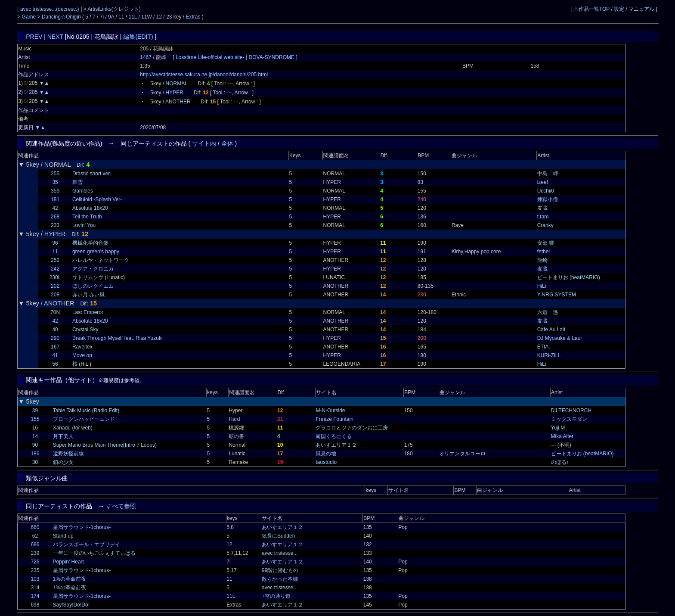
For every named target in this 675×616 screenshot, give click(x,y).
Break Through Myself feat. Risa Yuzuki (118, 338)
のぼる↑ (560, 462)
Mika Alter (562, 436)
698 (35, 605)
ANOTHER (178, 102)
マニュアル (641, 9)
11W (147, 17)
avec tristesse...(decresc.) (50, 9)
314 (35, 588)
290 (55, 338)
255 (55, 174)
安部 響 (546, 243)
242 (55, 269)
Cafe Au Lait (551, 330)
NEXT (55, 37)
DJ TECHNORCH (571, 411)
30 (35, 462)
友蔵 (542, 208)
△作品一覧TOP (591, 9)
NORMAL (177, 84)
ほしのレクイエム (93, 286)
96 (55, 243)
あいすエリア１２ (336, 445)
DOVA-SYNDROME (271, 57)
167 (55, 347)
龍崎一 (545, 260)
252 (55, 260)
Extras (193, 17)
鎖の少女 (63, 462)
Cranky (545, 225)
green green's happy (96, 252)
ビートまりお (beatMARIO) (569, 277)
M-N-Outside (330, 411)
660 (35, 527)
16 (35, 428)
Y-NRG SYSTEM (557, 295)
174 (35, 596)
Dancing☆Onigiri (62, 17)
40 (55, 330)
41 (55, 355)
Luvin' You (84, 225)
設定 (619, 9)
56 (55, 364)
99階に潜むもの (280, 570)
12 (159, 17)
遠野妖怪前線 (68, 454)
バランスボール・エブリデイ (87, 544)
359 (55, 191)
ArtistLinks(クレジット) (114, 9)
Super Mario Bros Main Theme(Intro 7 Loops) (105, 445)
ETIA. (544, 347)
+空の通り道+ (278, 596)
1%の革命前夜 (70, 579)
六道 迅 (548, 312)
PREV (34, 37)
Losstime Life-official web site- (211, 57)
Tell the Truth (87, 217)
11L (133, 17)
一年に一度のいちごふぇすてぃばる (94, 553)
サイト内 (204, 143)
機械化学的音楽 (90, 243)
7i (102, 17)
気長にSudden (278, 536)
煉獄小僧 (548, 199)
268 (55, 217)
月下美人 (63, 436)
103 (35, 579)
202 (55, 286)
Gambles (83, 191)
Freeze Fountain (334, 419)
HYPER (175, 93)
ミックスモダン (569, 419)
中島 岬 (548, 174)
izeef (543, 182)
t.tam (543, 217)
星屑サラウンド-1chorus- (82, 527)
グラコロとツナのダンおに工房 (352, 428)
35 (55, 182)
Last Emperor (88, 312)
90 (35, 445)
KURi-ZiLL (549, 355)
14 (35, 436)
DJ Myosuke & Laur (560, 338)
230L (55, 277)
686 (35, 544)
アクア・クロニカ (93, 269)
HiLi (542, 286)
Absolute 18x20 (90, 208)
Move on (82, 355)
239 (35, 553)
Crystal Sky (85, 330)
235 (35, 570)
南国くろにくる (334, 436)
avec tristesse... (280, 553)
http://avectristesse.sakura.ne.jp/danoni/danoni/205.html (204, 75)
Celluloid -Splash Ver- (97, 199)
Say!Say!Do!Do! (71, 605)
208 (55, 295)
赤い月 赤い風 (88, 295)
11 (121, 17)
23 (169, 17)
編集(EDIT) (138, 37)
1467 (146, 57)
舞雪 (77, 182)
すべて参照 (121, 506)
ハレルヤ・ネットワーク (101, 260)
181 (55, 199)
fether (544, 252)
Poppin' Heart (68, 562)
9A (111, 17)
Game (30, 17)
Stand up (63, 536)
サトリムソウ (88, 277)
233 (55, 225)
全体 (227, 143)
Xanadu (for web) (73, 428)
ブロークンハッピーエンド (84, 419)
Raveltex (82, 347)
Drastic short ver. (92, 174)
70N (55, 312)
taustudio (326, 462)
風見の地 (326, 454)
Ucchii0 (546, 191)
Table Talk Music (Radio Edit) (86, 411)
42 (55, 208)
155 (35, 419)
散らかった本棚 (280, 579)
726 (35, 562)
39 (35, 411)
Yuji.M (558, 428)
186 (35, 454)
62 (35, 536)
